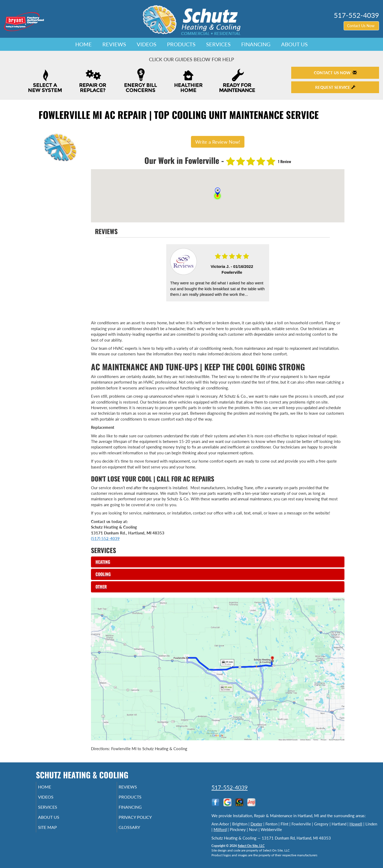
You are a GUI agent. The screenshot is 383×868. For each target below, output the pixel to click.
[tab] (218, 562)
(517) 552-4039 (105, 538)
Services (218, 44)
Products (181, 44)
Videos (147, 44)
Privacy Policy (143, 821)
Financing (256, 44)
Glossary (137, 832)
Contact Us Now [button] (361, 26)
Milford (220, 829)
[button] (218, 562)
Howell (356, 824)
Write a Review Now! (218, 142)
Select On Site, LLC (251, 846)
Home (84, 44)
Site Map (55, 832)
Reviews (114, 44)
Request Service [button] (335, 87)
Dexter (256, 824)
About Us (294, 44)
